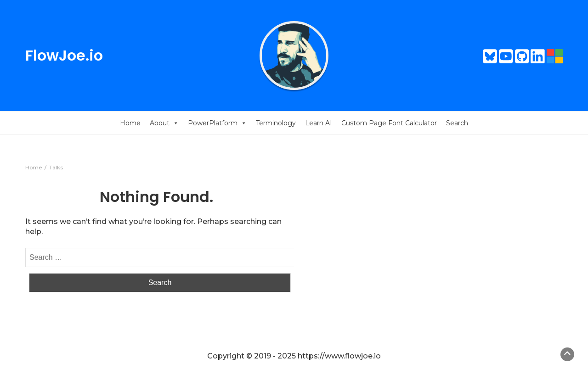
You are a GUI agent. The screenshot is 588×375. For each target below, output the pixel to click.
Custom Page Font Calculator (389, 123)
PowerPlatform (217, 123)
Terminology (276, 123)
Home (130, 123)
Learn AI (319, 123)
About (164, 123)
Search (457, 123)
